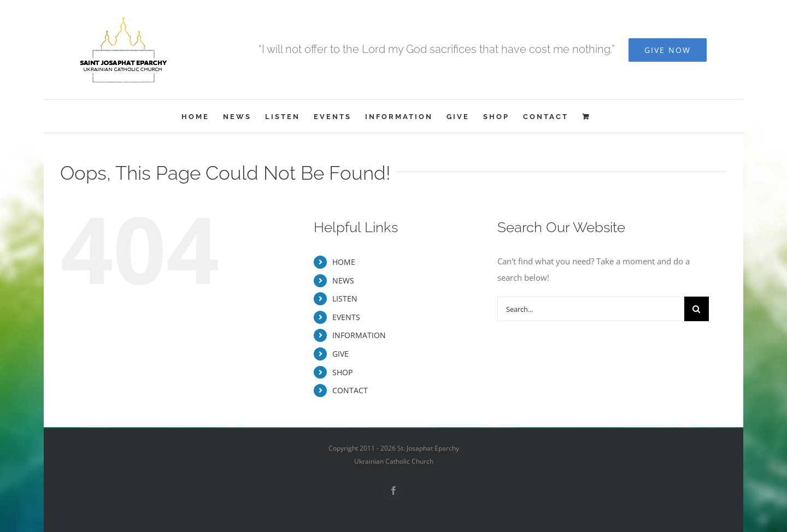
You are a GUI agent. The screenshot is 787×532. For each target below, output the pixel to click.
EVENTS (346, 317)
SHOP (342, 372)
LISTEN (345, 298)
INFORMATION (359, 335)
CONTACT (350, 390)
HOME (344, 262)
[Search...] (591, 309)
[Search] (697, 309)
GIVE (340, 354)
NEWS (343, 280)
